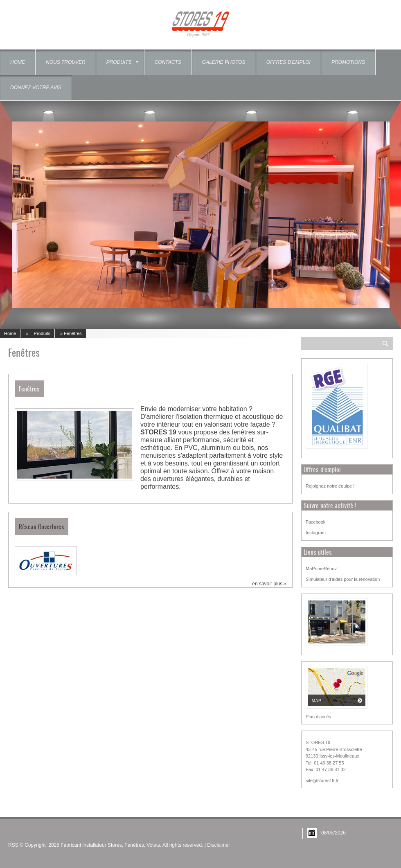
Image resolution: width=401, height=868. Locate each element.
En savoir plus (267, 584)
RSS (13, 845)
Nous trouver (66, 62)
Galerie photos (224, 62)
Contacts (168, 62)
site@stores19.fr (322, 780)
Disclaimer (219, 845)
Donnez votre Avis (36, 88)
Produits (122, 62)
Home (18, 62)
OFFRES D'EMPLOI (288, 62)
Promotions (348, 62)
